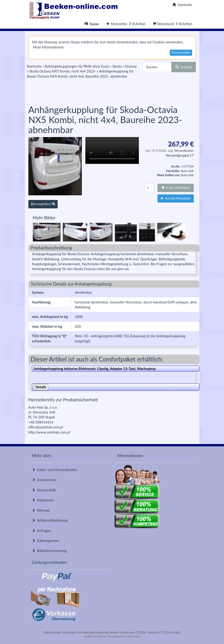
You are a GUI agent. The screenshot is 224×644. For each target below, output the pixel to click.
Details (41, 387)
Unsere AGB (44, 490)
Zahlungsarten (45, 541)
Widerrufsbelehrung (50, 520)
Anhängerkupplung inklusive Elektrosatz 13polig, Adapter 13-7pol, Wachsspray (95, 368)
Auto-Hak (187, 175)
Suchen (184, 67)
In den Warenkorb (176, 188)
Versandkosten (184, 151)
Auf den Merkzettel (176, 198)
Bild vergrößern (43, 204)
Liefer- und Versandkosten (55, 470)
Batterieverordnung (49, 551)
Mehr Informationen (48, 47)
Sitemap (41, 510)
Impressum (43, 500)
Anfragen (42, 530)
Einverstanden (181, 52)
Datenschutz (44, 480)
